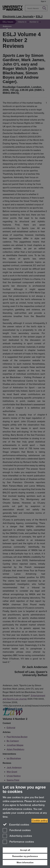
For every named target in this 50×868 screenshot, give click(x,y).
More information (25, 863)
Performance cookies (18, 842)
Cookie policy (40, 821)
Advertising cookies (17, 836)
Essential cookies (16, 824)
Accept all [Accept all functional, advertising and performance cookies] (25, 850)
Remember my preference (25, 856)
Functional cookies (17, 830)
